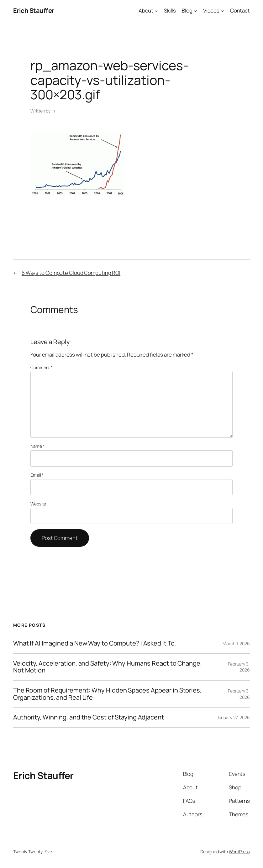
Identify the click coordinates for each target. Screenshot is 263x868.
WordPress (239, 852)
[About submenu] (156, 11)
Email (37, 475)
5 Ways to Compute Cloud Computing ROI (71, 273)
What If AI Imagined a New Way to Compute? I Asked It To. (95, 643)
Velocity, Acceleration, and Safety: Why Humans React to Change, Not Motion (108, 667)
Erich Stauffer (34, 10)
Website (38, 504)
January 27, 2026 (233, 717)
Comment (42, 367)
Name (37, 446)
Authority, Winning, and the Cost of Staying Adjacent (89, 717)
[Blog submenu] (195, 11)
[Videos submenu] (222, 11)
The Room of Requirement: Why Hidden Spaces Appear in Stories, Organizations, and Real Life (107, 694)
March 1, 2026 (236, 643)
